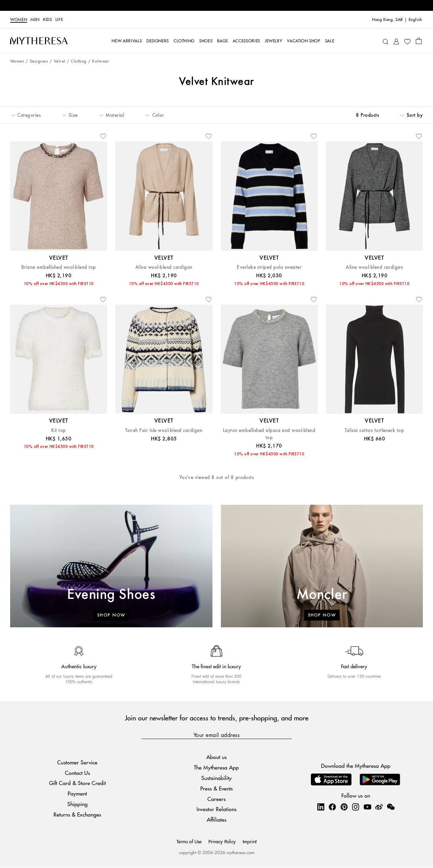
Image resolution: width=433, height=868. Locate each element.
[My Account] (396, 41)
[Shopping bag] (419, 41)
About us (216, 757)
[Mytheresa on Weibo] (379, 807)
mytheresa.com (241, 852)
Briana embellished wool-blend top (59, 267)
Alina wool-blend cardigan (164, 267)
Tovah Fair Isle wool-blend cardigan (164, 430)
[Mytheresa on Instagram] (356, 807)
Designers (39, 61)
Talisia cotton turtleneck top (374, 430)
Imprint (249, 841)
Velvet (60, 61)
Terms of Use (189, 841)
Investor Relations (216, 809)
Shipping (77, 804)
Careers (216, 799)
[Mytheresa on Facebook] (332, 807)
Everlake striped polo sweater (269, 267)
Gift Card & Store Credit (77, 783)
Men (35, 20)
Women (19, 20)
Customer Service (77, 762)
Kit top (58, 430)
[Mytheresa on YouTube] (367, 807)
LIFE (59, 20)
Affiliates (216, 819)
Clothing (79, 61)
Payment (77, 793)
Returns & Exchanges (77, 814)
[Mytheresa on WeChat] (391, 807)
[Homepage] (39, 41)
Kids (48, 20)
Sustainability (216, 778)
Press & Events (216, 788)
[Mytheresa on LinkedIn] (321, 807)
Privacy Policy (222, 841)
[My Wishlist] (407, 41)
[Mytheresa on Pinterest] (344, 807)
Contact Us (77, 773)
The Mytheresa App (216, 767)
